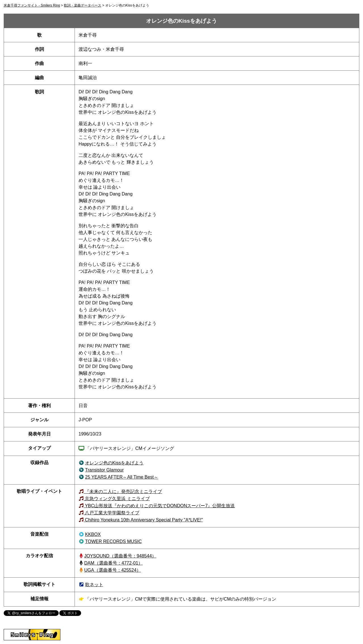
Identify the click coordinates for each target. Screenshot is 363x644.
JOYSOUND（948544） (120, 556)
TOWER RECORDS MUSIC (113, 541)
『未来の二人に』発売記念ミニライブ (123, 492)
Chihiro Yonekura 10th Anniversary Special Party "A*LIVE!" (143, 520)
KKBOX (93, 534)
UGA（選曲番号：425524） (113, 570)
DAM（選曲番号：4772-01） (113, 563)
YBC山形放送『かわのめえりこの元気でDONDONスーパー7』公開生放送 (159, 506)
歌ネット (94, 585)
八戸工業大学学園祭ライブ (111, 513)
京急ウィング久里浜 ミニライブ (117, 499)
